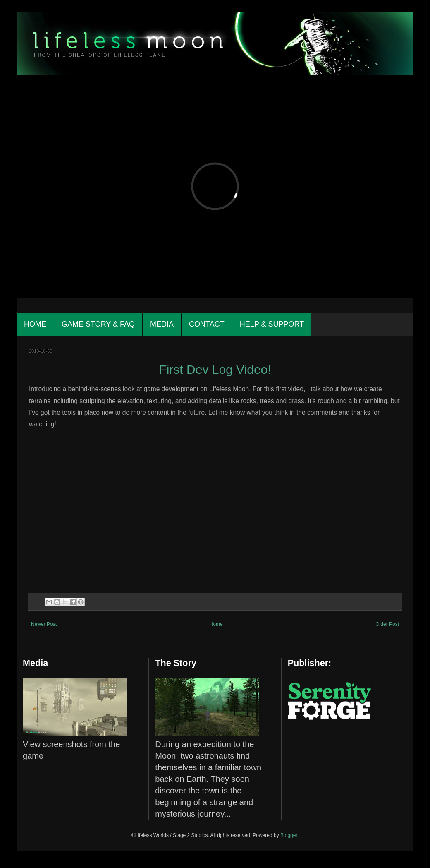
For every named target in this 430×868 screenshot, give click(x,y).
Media (162, 324)
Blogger (289, 835)
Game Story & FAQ (98, 324)
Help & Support (272, 324)
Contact (207, 324)
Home (35, 324)
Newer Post (44, 624)
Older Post (387, 624)
